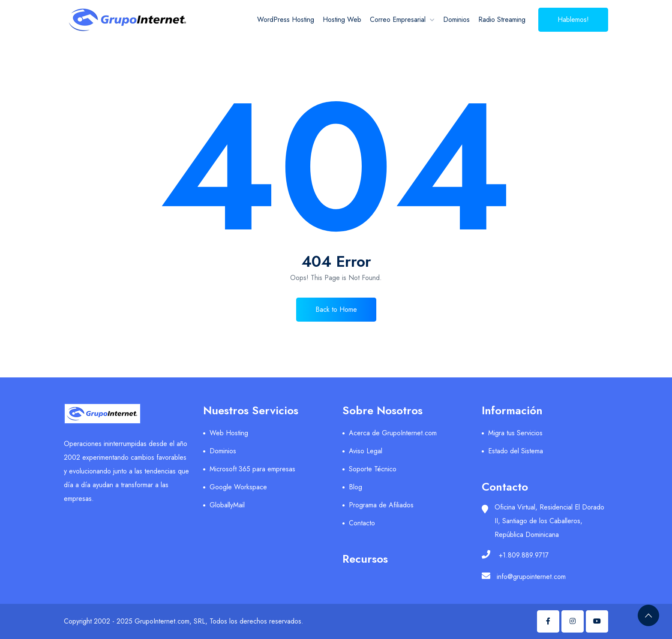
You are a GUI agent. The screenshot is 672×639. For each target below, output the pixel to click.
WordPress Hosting (286, 20)
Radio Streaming (502, 20)
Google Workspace (238, 487)
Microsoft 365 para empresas (252, 469)
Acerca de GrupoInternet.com (393, 433)
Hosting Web (342, 20)
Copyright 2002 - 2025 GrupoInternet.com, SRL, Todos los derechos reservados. (184, 621)
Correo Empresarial (398, 20)
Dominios (456, 20)
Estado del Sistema (516, 451)
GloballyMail (227, 505)
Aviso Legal (366, 451)
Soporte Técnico (373, 469)
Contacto (362, 523)
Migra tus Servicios (515, 433)
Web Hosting (229, 433)
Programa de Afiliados (381, 505)
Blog (355, 487)
